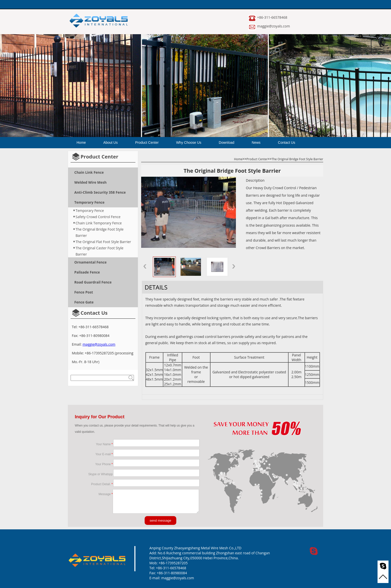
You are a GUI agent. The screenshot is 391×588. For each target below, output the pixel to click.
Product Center (147, 143)
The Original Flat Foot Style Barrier (103, 242)
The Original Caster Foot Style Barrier (99, 251)
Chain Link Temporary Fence (99, 223)
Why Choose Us (189, 143)
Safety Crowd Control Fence (98, 217)
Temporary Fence (90, 211)
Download (226, 143)
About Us (110, 143)
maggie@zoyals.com (274, 26)
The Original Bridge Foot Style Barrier (99, 232)
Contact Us (287, 143)
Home (81, 143)
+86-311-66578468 (272, 17)
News (256, 143)
